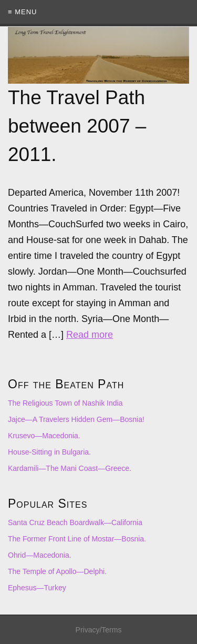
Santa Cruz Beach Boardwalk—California (75, 522)
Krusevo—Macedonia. (44, 436)
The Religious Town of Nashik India (65, 403)
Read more (90, 335)
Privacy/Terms (99, 630)
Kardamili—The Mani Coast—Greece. (70, 468)
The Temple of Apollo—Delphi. (57, 571)
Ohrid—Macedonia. (40, 555)
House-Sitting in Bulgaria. (49, 452)
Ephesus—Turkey (37, 588)
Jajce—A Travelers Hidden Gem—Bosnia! (76, 419)
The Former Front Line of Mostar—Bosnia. (77, 539)
